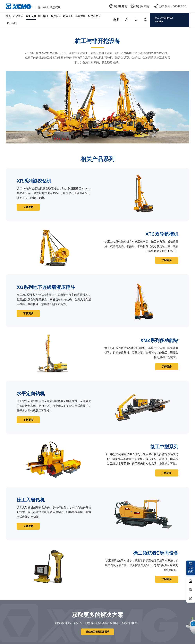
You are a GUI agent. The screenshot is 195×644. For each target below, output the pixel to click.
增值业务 (68, 16)
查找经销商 (142, 6)
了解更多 (29, 207)
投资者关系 (94, 16)
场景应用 (31, 16)
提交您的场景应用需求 (97, 631)
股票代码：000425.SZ (173, 6)
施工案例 (43, 16)
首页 (8, 16)
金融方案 (81, 16)
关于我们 (12, 23)
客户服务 (56, 16)
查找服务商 (120, 6)
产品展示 (18, 16)
